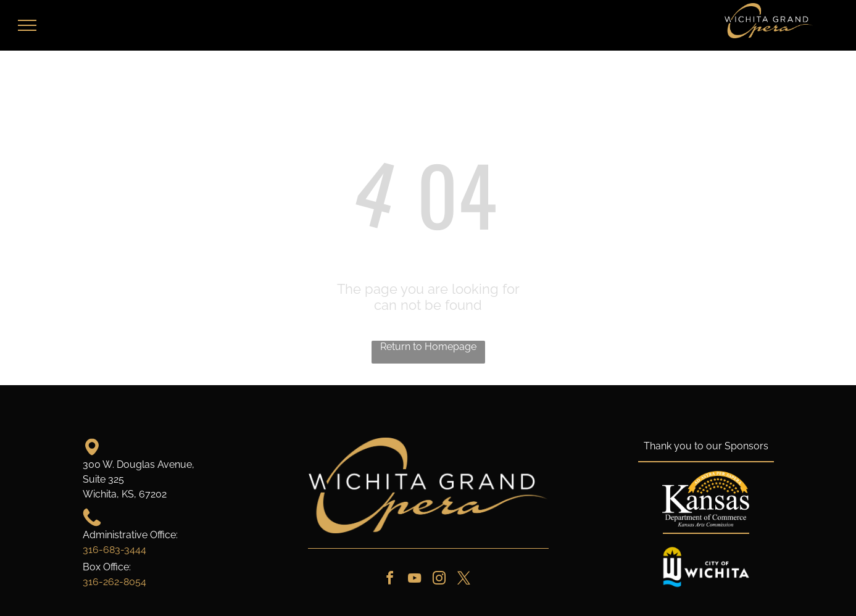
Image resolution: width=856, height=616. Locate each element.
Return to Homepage (428, 347)
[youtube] (415, 580)
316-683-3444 (114, 550)
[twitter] (464, 580)
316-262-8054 (114, 582)
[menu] (27, 25)
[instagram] (439, 580)
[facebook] (390, 580)
